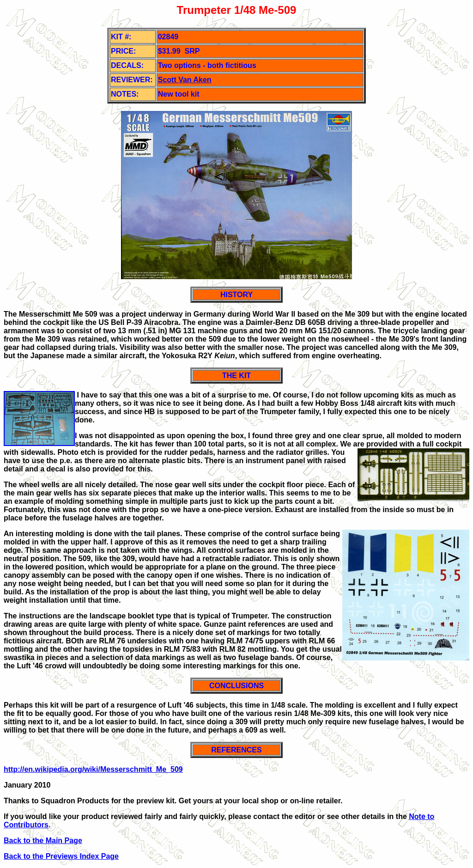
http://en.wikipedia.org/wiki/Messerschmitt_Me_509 (93, 769)
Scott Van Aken (185, 80)
